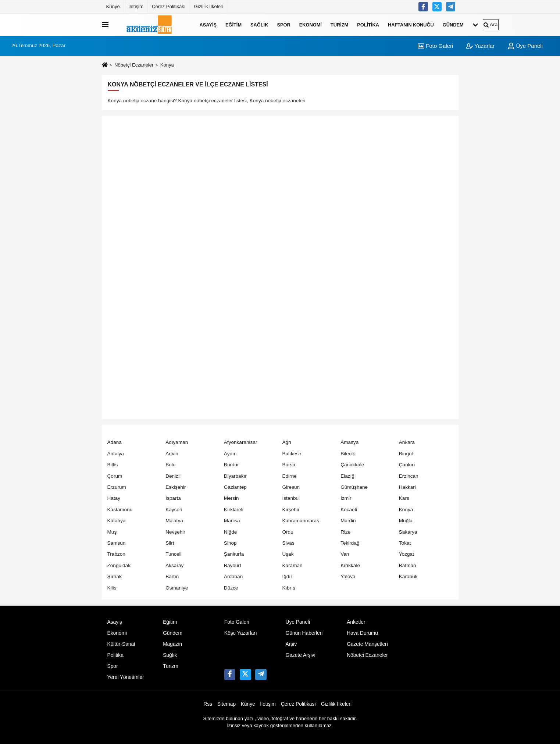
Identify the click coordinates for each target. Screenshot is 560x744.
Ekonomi (311, 24)
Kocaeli (349, 510)
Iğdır (287, 576)
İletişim (136, 6)
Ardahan (233, 576)
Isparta (173, 498)
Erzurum (117, 487)
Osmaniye (177, 588)
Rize (345, 532)
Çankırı (407, 465)
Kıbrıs (289, 588)
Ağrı (287, 442)
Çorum (115, 476)
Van (345, 554)
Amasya (349, 442)
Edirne (289, 476)
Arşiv (291, 644)
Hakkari (407, 487)
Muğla (406, 521)
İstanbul (291, 498)
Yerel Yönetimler (126, 677)
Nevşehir (175, 532)
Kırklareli (234, 510)
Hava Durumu (362, 633)
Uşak (288, 554)
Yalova (348, 576)
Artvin (172, 454)
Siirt (170, 543)
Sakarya (408, 532)
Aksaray (174, 565)
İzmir (346, 498)
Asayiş (208, 24)
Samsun (117, 543)
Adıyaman (177, 442)
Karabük (408, 576)
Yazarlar (480, 46)
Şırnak (115, 576)
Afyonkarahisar (241, 442)
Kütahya (117, 521)
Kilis (112, 588)
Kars (404, 498)
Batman (408, 565)
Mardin (348, 521)
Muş (112, 532)
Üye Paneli (525, 46)
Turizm (339, 24)
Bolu (170, 465)
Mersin (231, 498)
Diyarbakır (235, 476)
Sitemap (227, 704)
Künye (113, 6)
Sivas (288, 543)
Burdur (231, 465)
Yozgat (406, 554)
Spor (283, 24)
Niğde (231, 532)
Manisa (232, 521)
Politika (368, 24)
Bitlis (113, 465)
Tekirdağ (350, 543)
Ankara (407, 442)
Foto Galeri (435, 46)
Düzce (231, 588)
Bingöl (406, 454)
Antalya (116, 454)
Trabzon (116, 554)
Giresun (291, 487)
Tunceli (173, 554)
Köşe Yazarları (241, 633)
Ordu (288, 532)
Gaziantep (235, 487)
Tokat (405, 543)
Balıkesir (292, 454)
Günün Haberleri (304, 633)
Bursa (289, 465)
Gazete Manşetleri (367, 644)
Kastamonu (120, 510)
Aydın (230, 454)
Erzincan (409, 476)
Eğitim (233, 24)
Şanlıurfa (234, 554)
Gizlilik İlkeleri (209, 6)
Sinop (230, 543)
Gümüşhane (354, 487)
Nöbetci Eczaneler (367, 655)
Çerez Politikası (169, 6)
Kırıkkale (350, 565)
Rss (208, 704)
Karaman (292, 565)
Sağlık (259, 24)
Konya (406, 510)
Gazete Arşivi (300, 655)
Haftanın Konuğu (411, 24)
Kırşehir (291, 510)
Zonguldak (119, 565)
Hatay (114, 498)
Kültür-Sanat (121, 644)
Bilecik (348, 454)
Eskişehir (176, 487)
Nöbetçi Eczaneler (134, 65)
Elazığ (347, 476)
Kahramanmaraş (301, 521)
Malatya (174, 521)
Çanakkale (352, 465)
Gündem (453, 24)
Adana (115, 442)
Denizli (173, 476)
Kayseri (174, 510)
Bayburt (233, 565)
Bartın (172, 576)
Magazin (172, 644)
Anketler (356, 622)
